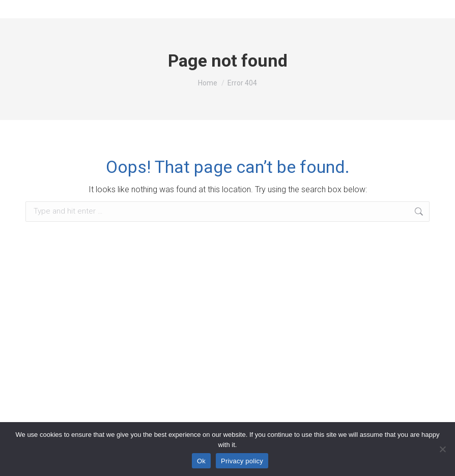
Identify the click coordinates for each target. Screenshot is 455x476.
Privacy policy (242, 461)
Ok (201, 461)
